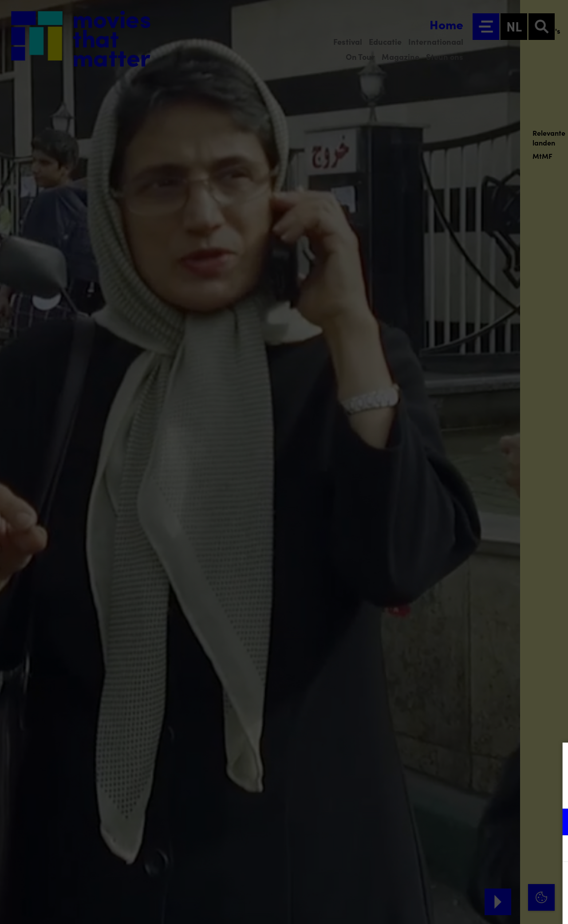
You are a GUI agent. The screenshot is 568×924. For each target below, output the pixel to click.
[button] (484, 822)
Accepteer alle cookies (493, 882)
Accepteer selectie (493, 907)
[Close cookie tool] (554, 759)
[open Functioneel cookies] (554, 823)
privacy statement (457, 793)
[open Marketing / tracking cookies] (554, 849)
